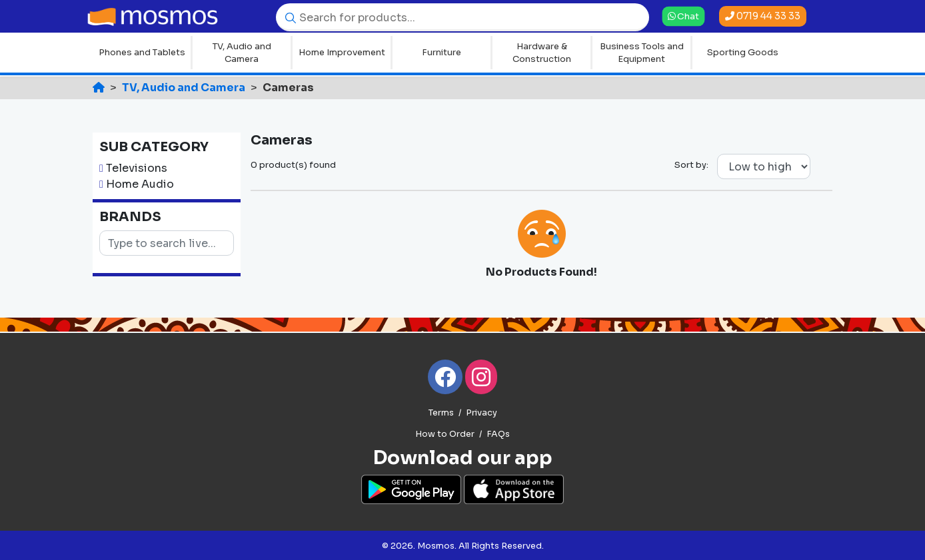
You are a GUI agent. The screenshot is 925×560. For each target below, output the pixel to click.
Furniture (442, 52)
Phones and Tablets (142, 52)
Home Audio (140, 184)
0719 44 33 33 (763, 16)
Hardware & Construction (542, 53)
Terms (441, 413)
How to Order (445, 434)
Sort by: (691, 165)
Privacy (481, 413)
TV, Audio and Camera (242, 53)
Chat (683, 16)
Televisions (137, 168)
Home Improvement (342, 52)
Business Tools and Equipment (642, 53)
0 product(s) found (293, 165)
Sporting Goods (743, 52)
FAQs (498, 434)
